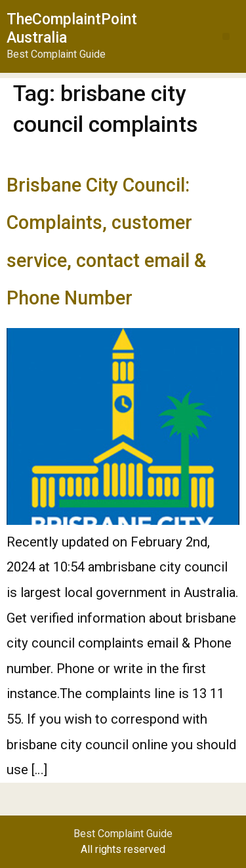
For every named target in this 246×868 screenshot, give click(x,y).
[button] (226, 36)
